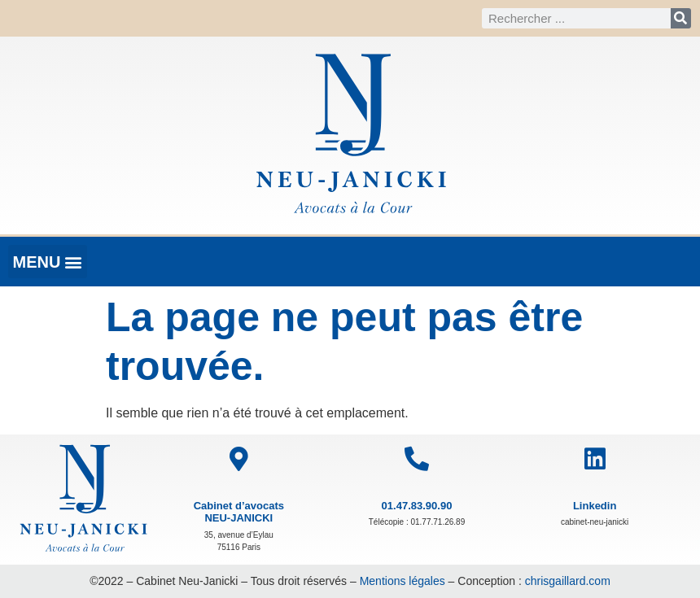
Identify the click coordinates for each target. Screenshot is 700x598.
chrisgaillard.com (568, 581)
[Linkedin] (595, 459)
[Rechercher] (681, 18)
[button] (48, 262)
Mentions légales (402, 581)
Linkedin (595, 506)
